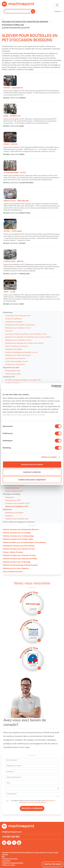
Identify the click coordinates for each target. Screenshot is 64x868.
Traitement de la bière (13, 374)
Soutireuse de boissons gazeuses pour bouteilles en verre (26, 334)
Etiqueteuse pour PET (13, 500)
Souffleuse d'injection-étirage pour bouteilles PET (23, 380)
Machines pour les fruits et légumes (16, 568)
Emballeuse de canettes (14, 349)
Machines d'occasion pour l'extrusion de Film (19, 549)
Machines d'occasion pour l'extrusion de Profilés (20, 559)
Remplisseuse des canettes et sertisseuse (20, 325)
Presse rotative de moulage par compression (19, 522)
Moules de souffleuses (13, 319)
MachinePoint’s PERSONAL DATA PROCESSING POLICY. (37, 802)
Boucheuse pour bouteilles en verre (18, 328)
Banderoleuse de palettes (14, 513)
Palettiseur (9, 516)
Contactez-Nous (52, 864)
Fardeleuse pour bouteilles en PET (18, 503)
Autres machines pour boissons (17, 346)
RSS (3, 857)
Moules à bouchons (12, 488)
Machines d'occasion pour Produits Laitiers (18, 539)
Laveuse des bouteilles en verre (16, 361)
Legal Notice (6, 861)
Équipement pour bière (11, 367)
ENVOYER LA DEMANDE (32, 808)
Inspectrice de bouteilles (14, 322)
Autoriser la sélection (32, 472)
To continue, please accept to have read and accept (33, 802)
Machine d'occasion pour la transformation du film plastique (24, 542)
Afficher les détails (49, 457)
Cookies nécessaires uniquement (32, 480)
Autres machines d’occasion (13, 572)
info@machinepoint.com (12, 832)
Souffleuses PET (9, 377)
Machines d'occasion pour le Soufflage (17, 533)
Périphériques (8, 312)
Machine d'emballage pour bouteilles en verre (21, 352)
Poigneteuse (10, 497)
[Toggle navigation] (57, 5)
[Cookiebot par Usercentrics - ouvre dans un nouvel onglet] (51, 386)
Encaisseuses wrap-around (15, 364)
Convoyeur (9, 331)
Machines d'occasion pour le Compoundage (18, 536)
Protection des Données (10, 859)
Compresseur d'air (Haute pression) (18, 316)
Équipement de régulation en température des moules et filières (28, 337)
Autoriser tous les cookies (32, 464)
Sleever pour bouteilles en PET (17, 506)
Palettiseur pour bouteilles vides (17, 519)
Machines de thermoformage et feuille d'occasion (20, 565)
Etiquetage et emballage (12, 494)
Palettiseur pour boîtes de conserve (18, 355)
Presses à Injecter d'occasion (13, 552)
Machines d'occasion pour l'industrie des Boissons (21, 529)
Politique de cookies (8, 865)
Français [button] (58, 11)
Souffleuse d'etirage (12, 383)
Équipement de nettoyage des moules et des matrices (24, 343)
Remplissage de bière (13, 371)
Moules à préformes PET (14, 491)
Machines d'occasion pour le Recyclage (17, 562)
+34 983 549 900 (11, 837)
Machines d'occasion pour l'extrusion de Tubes (19, 555)
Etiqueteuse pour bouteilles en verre (18, 340)
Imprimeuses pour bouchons (15, 358)
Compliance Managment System (13, 863)
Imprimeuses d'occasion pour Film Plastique (19, 546)
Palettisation (7, 509)
